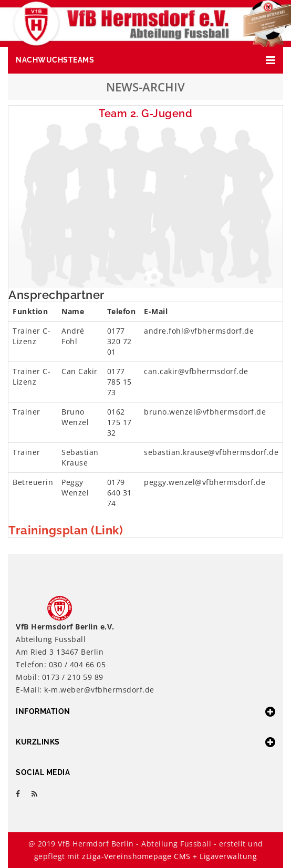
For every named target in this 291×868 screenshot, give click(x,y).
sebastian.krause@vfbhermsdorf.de (211, 452)
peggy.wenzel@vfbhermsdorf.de (205, 482)
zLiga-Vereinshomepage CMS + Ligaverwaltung (169, 856)
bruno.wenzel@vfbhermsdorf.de (205, 412)
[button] (145, 60)
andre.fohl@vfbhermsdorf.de (199, 331)
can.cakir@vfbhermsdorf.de (196, 371)
